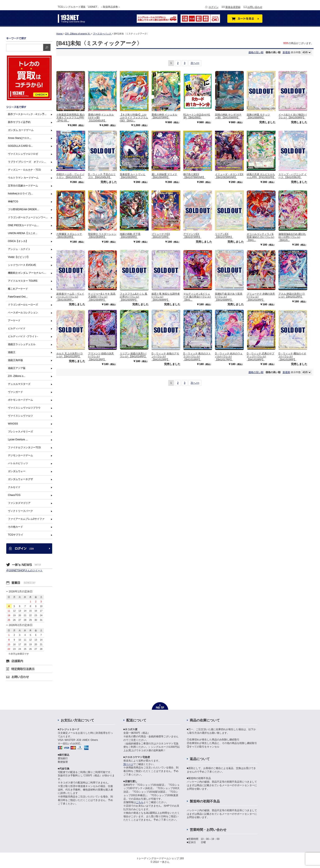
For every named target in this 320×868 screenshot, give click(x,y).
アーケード (14, 321)
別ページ (128, 764)
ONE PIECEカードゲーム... (23, 225)
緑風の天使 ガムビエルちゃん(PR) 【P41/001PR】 (261, 176)
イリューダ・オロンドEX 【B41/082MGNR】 (229, 176)
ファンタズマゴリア (19, 503)
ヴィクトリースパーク (20, 511)
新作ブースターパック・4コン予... (27, 114)
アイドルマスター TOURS (23, 281)
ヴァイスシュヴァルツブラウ (24, 408)
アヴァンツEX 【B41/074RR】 (192, 236)
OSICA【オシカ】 (18, 241)
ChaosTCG (14, 495)
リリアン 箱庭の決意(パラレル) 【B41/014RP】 (133, 355)
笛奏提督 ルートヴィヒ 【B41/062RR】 (133, 176)
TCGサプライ (16, 535)
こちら (140, 802)
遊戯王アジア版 (17, 368)
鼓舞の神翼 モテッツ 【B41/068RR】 (258, 116)
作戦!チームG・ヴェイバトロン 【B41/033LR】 (70, 176)
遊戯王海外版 (15, 360)
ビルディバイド (17, 328)
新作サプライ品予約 (19, 122)
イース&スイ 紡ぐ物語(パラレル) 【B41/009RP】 (293, 116)
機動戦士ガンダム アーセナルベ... (27, 273)
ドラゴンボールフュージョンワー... (28, 217)
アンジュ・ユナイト (19, 249)
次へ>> (195, 63)
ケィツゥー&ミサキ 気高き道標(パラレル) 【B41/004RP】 (102, 297)
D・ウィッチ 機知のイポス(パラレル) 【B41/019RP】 (292, 357)
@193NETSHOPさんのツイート (24, 570)
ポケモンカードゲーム (20, 400)
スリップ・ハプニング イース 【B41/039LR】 (293, 176)
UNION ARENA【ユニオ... (23, 233)
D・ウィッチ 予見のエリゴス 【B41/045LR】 (102, 176)
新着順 (286, 52)
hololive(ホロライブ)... (20, 194)
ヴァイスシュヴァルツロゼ (23, 154)
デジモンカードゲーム (20, 455)
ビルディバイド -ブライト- (23, 336)
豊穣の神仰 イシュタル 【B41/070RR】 (164, 116)
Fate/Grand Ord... (18, 297)
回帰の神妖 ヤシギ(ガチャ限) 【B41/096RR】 (228, 116)
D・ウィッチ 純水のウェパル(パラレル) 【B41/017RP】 (229, 357)
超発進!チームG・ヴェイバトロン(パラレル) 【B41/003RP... (70, 297)
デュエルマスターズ (19, 384)
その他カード (15, 527)
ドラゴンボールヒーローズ (23, 305)
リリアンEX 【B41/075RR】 (224, 236)
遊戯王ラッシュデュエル (22, 344)
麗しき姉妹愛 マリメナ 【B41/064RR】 (164, 176)
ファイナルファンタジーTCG (24, 447)
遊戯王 (12, 352)
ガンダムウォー (17, 471)
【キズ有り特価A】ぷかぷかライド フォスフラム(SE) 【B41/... (134, 118)
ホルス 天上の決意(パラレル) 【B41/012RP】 (70, 355)
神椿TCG (13, 201)
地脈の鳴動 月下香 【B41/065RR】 (130, 236)
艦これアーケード (18, 289)
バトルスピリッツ (18, 463)
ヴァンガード (15, 392)
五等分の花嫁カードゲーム (23, 186)
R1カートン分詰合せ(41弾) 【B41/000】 (197, 116)
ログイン (214, 7)
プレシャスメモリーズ (20, 432)
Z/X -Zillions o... (17, 376)
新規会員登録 (233, 7)
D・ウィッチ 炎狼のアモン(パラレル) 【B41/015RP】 (165, 357)
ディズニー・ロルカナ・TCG (24, 170)
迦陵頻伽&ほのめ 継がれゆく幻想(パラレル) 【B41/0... (292, 237)
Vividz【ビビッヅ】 (19, 257)
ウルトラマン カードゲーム (23, 178)
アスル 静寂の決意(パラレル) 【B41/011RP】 (292, 295)
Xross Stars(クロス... (20, 138)
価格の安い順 (256, 52)
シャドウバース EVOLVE (22, 265)
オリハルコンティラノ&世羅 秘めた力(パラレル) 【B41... (260, 237)
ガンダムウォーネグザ (20, 479)
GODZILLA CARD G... (20, 146)
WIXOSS (13, 424)
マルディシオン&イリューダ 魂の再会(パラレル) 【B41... (197, 297)
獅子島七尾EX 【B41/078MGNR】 (194, 176)
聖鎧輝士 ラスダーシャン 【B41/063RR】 (102, 236)
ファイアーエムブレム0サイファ (26, 519)
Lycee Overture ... (18, 440)
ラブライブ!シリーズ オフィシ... (27, 162)
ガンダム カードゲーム (21, 130)
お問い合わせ (255, 7)
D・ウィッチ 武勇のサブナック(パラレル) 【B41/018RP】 (261, 357)
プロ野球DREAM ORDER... (23, 209)
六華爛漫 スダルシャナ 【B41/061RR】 (69, 236)
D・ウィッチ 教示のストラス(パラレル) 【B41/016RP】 (197, 357)
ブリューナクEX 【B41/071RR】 (161, 236)
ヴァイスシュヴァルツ (20, 416)
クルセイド (14, 487)
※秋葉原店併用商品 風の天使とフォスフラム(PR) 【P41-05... (70, 118)
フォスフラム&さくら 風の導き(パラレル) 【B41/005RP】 (133, 297)
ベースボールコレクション (23, 313)
